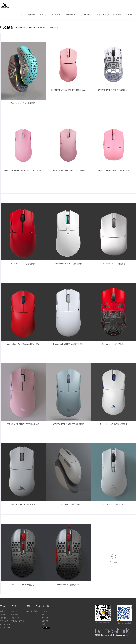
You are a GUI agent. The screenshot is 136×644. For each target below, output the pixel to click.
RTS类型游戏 (21, 28)
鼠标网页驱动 (103, 15)
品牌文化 (45, 614)
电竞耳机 (56, 15)
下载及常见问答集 (18, 621)
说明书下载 (15, 618)
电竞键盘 (44, 15)
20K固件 (130, 15)
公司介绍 (45, 611)
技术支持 (15, 614)
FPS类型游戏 (32, 28)
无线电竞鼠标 (43, 28)
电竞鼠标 (31, 15)
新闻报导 (29, 611)
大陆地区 (37, 611)
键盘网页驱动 (86, 15)
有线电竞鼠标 (53, 28)
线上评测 (45, 618)
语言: (44, 624)
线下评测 (45, 621)
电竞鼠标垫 (70, 15)
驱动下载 (117, 15)
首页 (20, 15)
